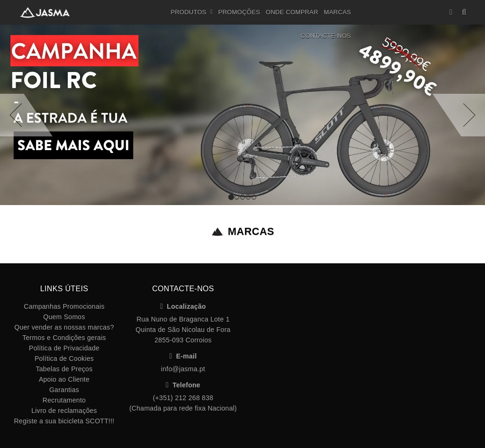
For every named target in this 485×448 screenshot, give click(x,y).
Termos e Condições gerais (64, 338)
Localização (183, 306)
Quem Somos (64, 317)
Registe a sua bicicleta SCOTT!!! (64, 421)
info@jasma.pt (183, 369)
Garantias (64, 390)
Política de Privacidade (64, 348)
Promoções (239, 12)
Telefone (183, 385)
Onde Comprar (292, 12)
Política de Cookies (64, 358)
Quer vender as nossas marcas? (64, 327)
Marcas (337, 12)
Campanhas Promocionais (64, 306)
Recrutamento (64, 400)
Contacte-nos (326, 36)
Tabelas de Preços (64, 369)
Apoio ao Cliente (64, 379)
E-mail (183, 356)
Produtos (192, 12)
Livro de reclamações (64, 411)
